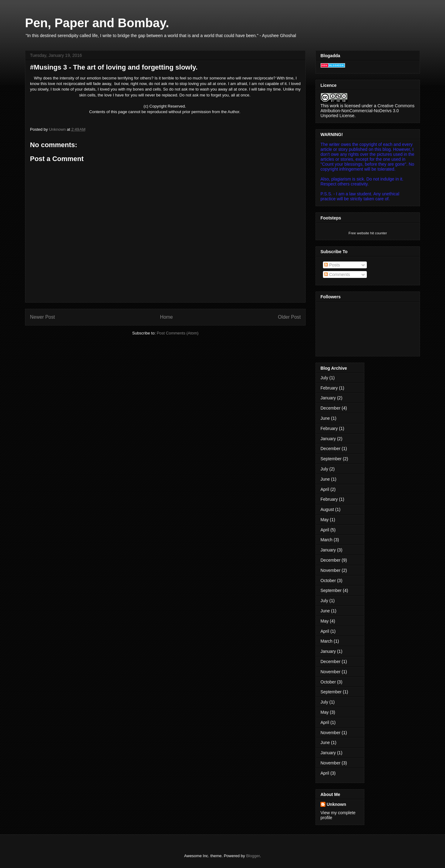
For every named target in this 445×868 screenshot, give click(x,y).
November (331, 570)
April (325, 489)
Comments (337, 274)
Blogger (253, 856)
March (326, 540)
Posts (332, 265)
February (329, 388)
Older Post (289, 317)
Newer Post (42, 317)
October (328, 581)
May (324, 520)
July (324, 378)
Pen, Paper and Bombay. (97, 23)
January (328, 398)
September (331, 459)
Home (167, 317)
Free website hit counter (368, 233)
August (327, 509)
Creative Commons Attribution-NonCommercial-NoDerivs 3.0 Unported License (367, 111)
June (325, 418)
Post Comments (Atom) (178, 333)
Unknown (336, 804)
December (331, 408)
